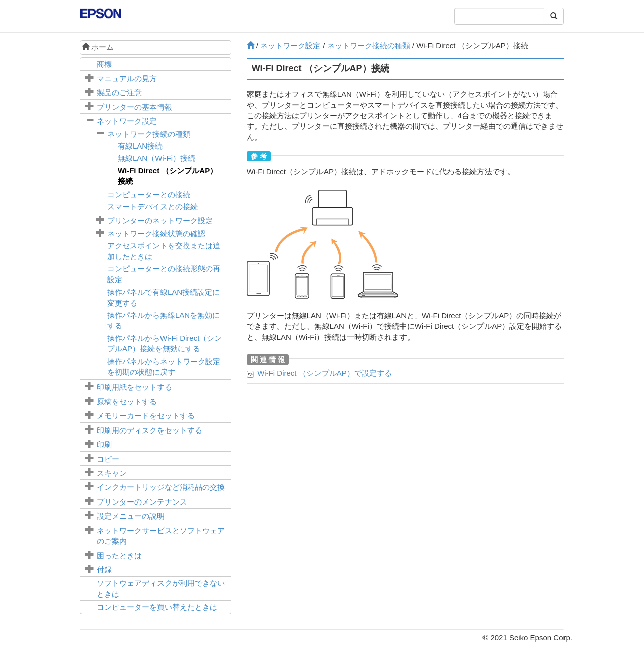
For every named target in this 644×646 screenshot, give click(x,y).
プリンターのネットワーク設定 (160, 220)
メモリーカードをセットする (146, 416)
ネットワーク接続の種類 (149, 134)
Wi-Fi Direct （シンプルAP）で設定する (325, 373)
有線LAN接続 (140, 146)
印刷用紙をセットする (134, 387)
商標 (104, 64)
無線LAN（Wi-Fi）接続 (156, 158)
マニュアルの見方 (127, 78)
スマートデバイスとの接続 (152, 207)
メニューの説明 (131, 516)
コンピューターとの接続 (149, 195)
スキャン (112, 473)
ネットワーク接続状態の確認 (156, 233)
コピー (108, 459)
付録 (104, 570)
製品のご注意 (119, 92)
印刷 (104, 444)
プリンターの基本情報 (134, 107)
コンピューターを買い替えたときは (157, 607)
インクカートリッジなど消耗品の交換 (161, 487)
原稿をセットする (127, 402)
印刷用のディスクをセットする (149, 430)
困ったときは (119, 556)
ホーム (98, 47)
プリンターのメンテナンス (142, 502)
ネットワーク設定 (127, 121)
